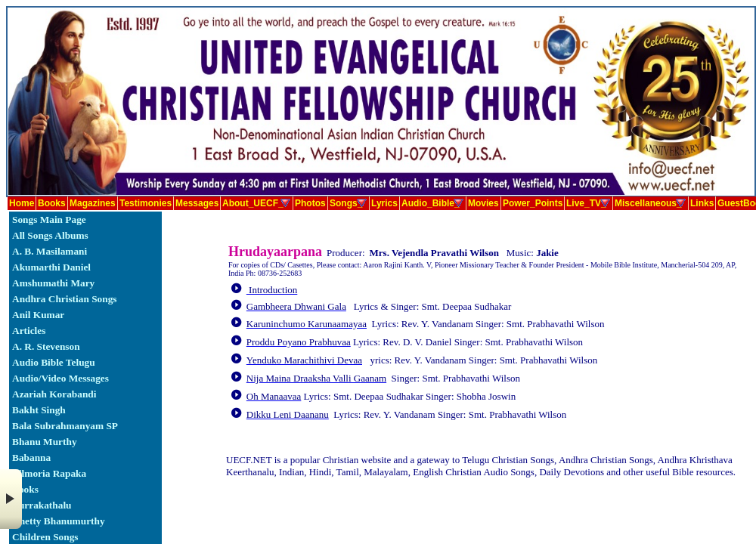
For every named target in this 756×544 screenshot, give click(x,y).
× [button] (11, 499)
